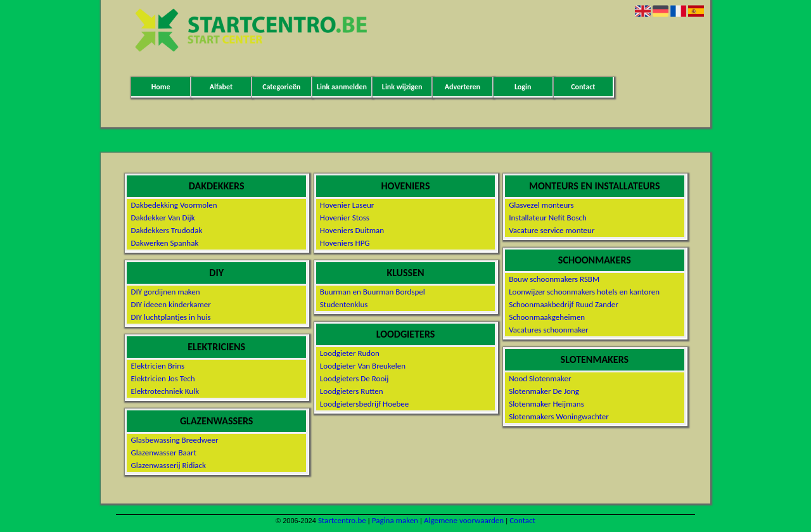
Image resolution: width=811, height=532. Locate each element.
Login (523, 87)
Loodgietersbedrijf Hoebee (364, 404)
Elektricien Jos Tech (163, 378)
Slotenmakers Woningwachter (559, 416)
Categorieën (281, 87)
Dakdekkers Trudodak (166, 230)
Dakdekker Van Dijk (163, 218)
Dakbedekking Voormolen (174, 205)
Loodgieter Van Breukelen (363, 366)
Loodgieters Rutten (352, 391)
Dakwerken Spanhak (164, 243)
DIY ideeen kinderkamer (170, 304)
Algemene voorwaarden (464, 520)
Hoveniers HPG (345, 243)
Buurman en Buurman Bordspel (373, 292)
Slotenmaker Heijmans (546, 404)
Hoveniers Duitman (352, 230)
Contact (583, 87)
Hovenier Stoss (345, 218)
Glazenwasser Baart (163, 453)
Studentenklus (344, 304)
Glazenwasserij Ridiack (168, 465)
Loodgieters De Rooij (354, 378)
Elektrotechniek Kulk (165, 391)
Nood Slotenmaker (540, 378)
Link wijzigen (402, 87)
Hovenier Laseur (347, 205)
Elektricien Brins (157, 366)
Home (161, 87)
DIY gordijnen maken (165, 292)
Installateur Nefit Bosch (548, 218)
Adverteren (463, 87)
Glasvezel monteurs (541, 205)
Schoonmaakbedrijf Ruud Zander (564, 304)
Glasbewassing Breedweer (174, 440)
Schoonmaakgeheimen (547, 317)
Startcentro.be (342, 520)
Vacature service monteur (552, 230)
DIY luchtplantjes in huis (170, 317)
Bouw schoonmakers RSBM (554, 279)
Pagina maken (395, 520)
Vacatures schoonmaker (548, 330)
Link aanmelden (342, 87)
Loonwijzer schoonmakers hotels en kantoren (584, 292)
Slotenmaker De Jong (544, 391)
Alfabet (221, 87)
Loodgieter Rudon (350, 353)
